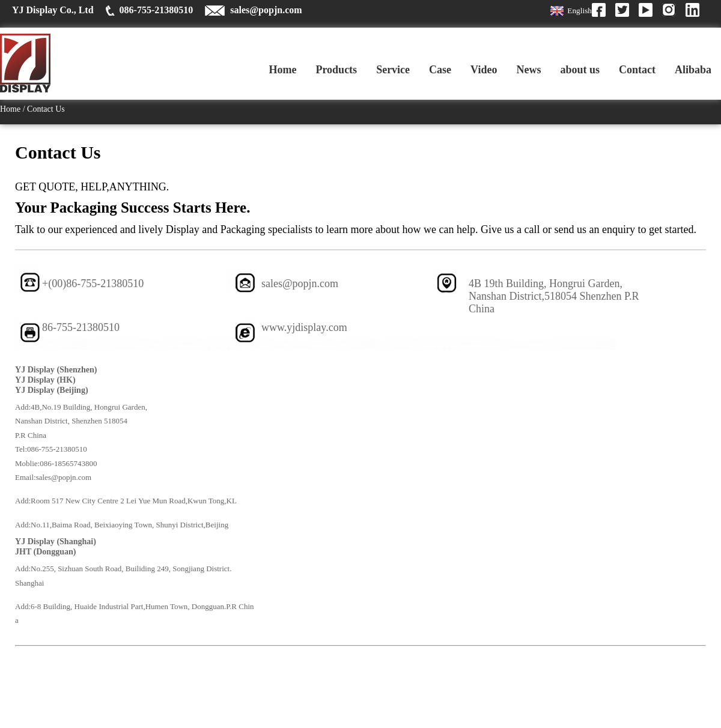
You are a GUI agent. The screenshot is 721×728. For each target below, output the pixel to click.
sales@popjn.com (266, 10)
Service (393, 70)
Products (336, 70)
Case (440, 70)
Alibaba (693, 70)
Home (282, 70)
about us (580, 70)
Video (484, 70)
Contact (637, 70)
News (528, 70)
